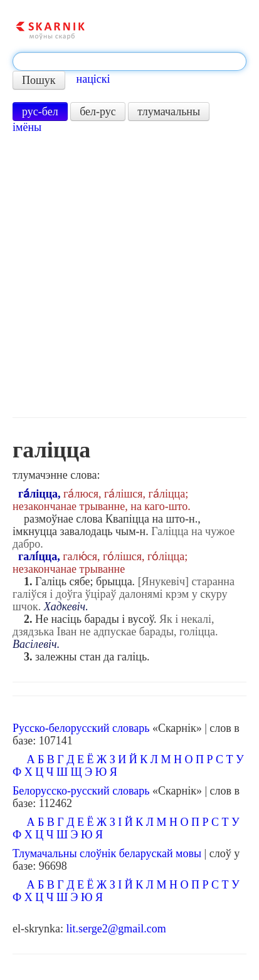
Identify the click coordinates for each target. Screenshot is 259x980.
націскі (93, 79)
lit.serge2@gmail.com (116, 929)
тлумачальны (169, 112)
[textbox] (129, 61)
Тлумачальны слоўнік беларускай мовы (107, 853)
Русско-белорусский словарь (81, 728)
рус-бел (40, 112)
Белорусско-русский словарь (81, 791)
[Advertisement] (129, 275)
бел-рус (98, 112)
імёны (27, 127)
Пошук (39, 80)
